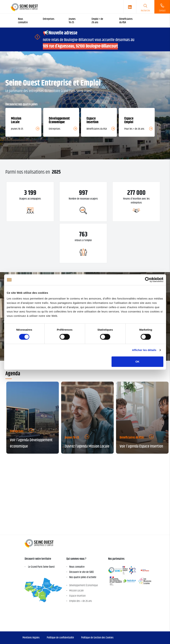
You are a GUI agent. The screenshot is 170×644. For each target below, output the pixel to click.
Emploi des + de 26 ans (81, 601)
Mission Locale (76, 591)
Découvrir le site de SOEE (81, 572)
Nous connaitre (77, 567)
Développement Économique (84, 585)
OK (138, 362)
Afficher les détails (144, 350)
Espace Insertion (77, 596)
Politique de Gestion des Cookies (97, 638)
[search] (145, 7)
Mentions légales (31, 638)
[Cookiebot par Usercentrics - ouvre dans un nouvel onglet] (148, 280)
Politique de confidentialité (60, 638)
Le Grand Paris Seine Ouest (41, 567)
